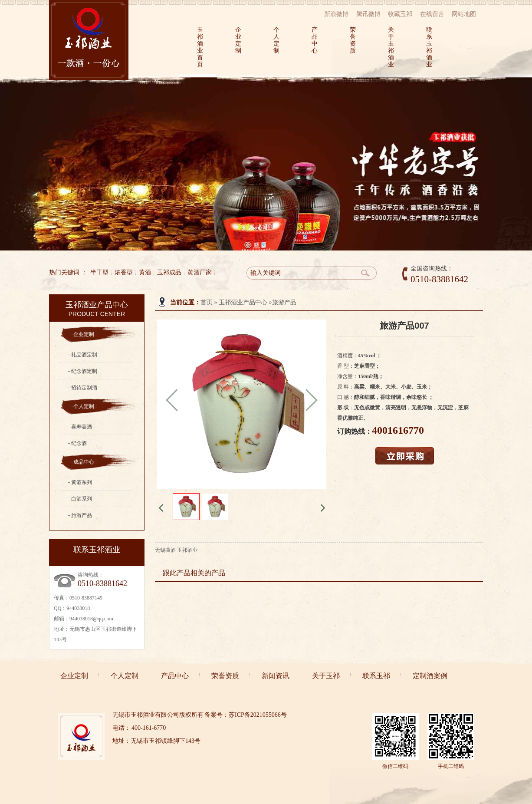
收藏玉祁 (400, 14)
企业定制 (238, 40)
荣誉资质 (352, 40)
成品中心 (84, 462)
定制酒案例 (430, 676)
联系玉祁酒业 (429, 47)
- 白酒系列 (80, 499)
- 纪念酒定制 (83, 371)
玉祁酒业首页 (200, 47)
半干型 (99, 272)
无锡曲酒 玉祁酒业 (176, 550)
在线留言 (432, 14)
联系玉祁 (376, 676)
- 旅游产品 (80, 515)
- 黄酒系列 (80, 482)
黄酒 (145, 272)
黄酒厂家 (200, 272)
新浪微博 (336, 14)
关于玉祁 (326, 676)
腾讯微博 (368, 14)
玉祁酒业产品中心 (243, 302)
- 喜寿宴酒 (80, 427)
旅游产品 (284, 302)
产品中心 (314, 40)
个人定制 (276, 40)
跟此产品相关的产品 (194, 573)
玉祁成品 (169, 272)
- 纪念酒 (77, 443)
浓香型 (124, 272)
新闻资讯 (276, 676)
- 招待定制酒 (83, 388)
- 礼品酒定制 (83, 355)
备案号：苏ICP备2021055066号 (246, 715)
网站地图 (464, 14)
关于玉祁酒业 (391, 47)
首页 (207, 302)
